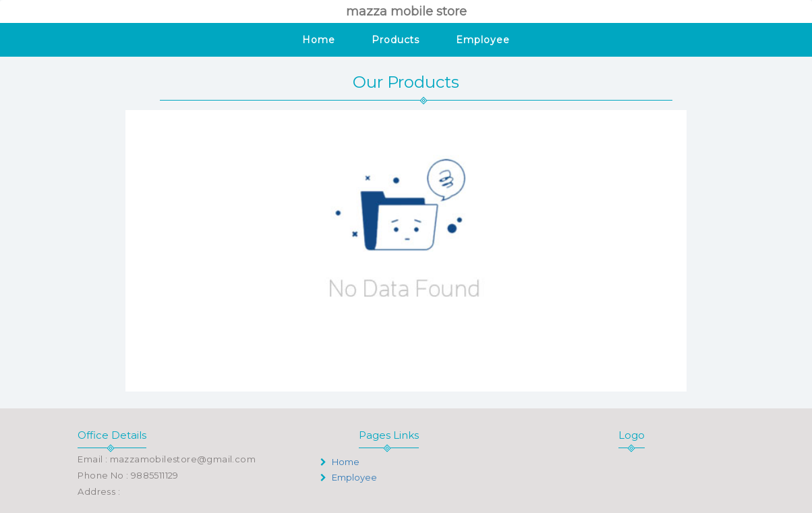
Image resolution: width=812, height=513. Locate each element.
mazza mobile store (406, 11)
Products (396, 40)
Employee (483, 40)
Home (319, 40)
